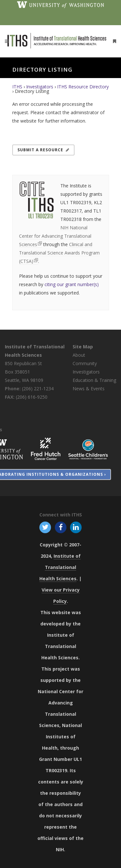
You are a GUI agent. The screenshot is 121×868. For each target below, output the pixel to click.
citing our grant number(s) (72, 284)
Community (85, 363)
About (79, 355)
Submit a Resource (43, 150)
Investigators (40, 87)
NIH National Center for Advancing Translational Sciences (55, 236)
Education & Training (94, 380)
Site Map (83, 347)
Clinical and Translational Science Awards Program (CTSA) (59, 253)
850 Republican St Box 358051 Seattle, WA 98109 (24, 372)
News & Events (89, 389)
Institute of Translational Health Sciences (60, 567)
